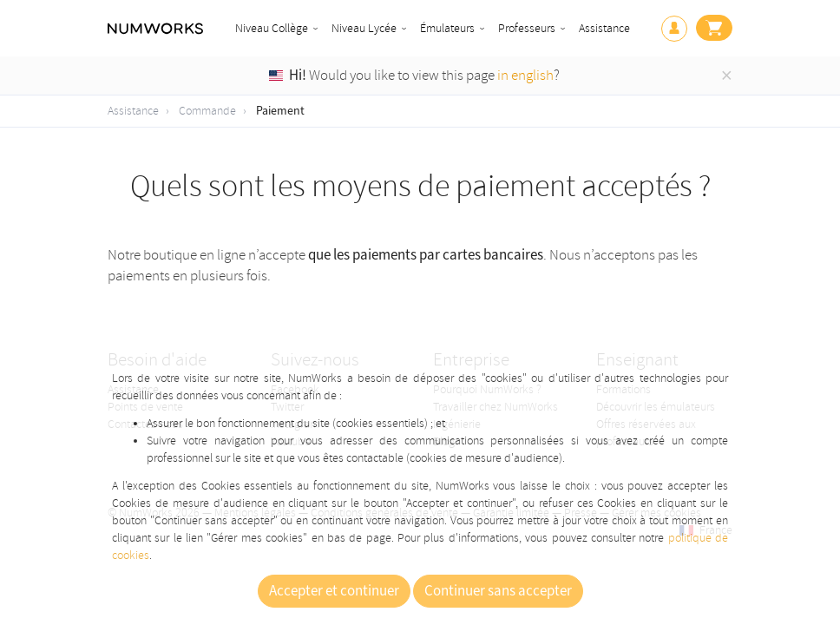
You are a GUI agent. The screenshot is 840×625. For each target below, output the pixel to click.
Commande (207, 111)
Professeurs (527, 28)
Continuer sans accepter (498, 591)
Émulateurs (447, 28)
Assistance (604, 28)
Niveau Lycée (364, 28)
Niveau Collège (272, 28)
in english (525, 75)
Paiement (280, 111)
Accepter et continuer (334, 591)
